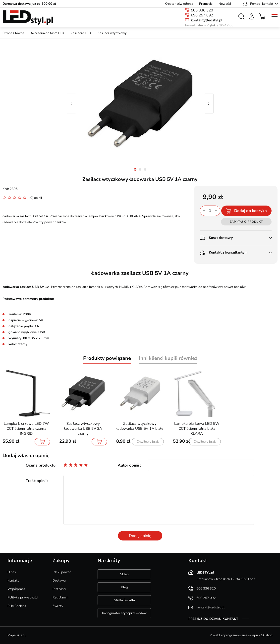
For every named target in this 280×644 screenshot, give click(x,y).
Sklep (124, 574)
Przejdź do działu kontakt (213, 619)
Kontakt (13, 581)
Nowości (225, 4)
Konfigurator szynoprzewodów (124, 613)
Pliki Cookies (17, 606)
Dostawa (59, 581)
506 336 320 (202, 10)
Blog (124, 587)
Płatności (59, 589)
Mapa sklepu (17, 635)
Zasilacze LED (81, 33)
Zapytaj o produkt (246, 222)
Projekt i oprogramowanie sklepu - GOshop (241, 635)
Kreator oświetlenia (179, 4)
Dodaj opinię (140, 536)
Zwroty (58, 606)
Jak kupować (62, 572)
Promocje (206, 4)
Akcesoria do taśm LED (47, 33)
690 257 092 (202, 15)
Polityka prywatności (23, 597)
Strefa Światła (124, 600)
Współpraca (16, 589)
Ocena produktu (41, 465)
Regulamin (60, 597)
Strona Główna (13, 33)
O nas (12, 572)
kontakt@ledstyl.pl (207, 20)
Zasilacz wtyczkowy (112, 33)
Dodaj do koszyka (251, 211)
